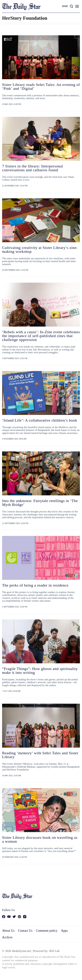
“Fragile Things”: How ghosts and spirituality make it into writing (40, 671)
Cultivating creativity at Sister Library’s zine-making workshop (40, 250)
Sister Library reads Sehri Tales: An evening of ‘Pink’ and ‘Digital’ (41, 87)
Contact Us (25, 931)
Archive (7, 937)
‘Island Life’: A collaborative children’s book (40, 420)
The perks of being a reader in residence (35, 585)
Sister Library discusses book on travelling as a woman (40, 839)
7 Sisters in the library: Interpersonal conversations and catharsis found (33, 168)
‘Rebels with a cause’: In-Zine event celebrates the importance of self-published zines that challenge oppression (41, 336)
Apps (64, 931)
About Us (8, 931)
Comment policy (47, 931)
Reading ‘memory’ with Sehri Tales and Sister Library (40, 755)
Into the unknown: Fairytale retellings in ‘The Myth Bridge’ (40, 503)
